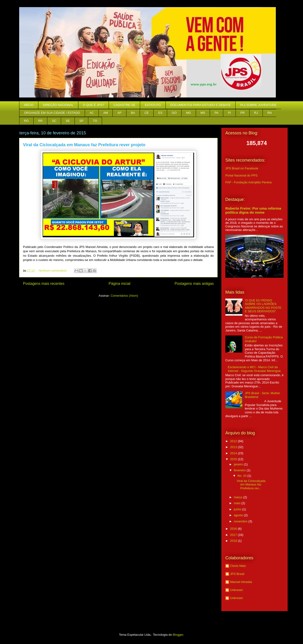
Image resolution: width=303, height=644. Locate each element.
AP (119, 113)
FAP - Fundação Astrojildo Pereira (249, 182)
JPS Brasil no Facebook (242, 168)
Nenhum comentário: (53, 271)
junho (238, 509)
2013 (234, 447)
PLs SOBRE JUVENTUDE (258, 105)
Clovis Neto (238, 566)
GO (174, 113)
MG (189, 113)
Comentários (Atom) (124, 296)
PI (229, 113)
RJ (256, 113)
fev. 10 (242, 476)
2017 (234, 535)
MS (203, 113)
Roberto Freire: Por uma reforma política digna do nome (253, 210)
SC (54, 121)
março (239, 497)
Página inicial (120, 284)
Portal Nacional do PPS (241, 175)
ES (160, 113)
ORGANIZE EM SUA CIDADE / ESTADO (52, 113)
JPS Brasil (237, 574)
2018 (234, 541)
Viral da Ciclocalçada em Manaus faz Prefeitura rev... (251, 485)
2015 (234, 459)
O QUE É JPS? (94, 105)
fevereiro (240, 470)
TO (95, 121)
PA (217, 113)
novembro (241, 521)
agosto (239, 515)
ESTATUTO (153, 105)
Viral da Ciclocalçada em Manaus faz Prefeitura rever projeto (84, 145)
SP (81, 121)
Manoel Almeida (241, 582)
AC (92, 113)
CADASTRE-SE (124, 105)
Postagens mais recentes (44, 284)
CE (147, 113)
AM (106, 113)
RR (40, 121)
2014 (234, 453)
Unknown (236, 590)
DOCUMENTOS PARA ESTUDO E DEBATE (201, 105)
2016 (234, 529)
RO (27, 121)
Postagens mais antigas (194, 284)
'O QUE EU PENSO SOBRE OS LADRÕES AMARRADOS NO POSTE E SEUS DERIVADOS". (263, 306)
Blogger (178, 635)
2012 (234, 441)
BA (133, 113)
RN (270, 113)
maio (238, 503)
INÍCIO (29, 105)
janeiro (239, 464)
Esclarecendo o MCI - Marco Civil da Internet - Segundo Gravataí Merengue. (255, 369)
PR (242, 113)
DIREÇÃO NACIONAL (58, 105)
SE (68, 121)
